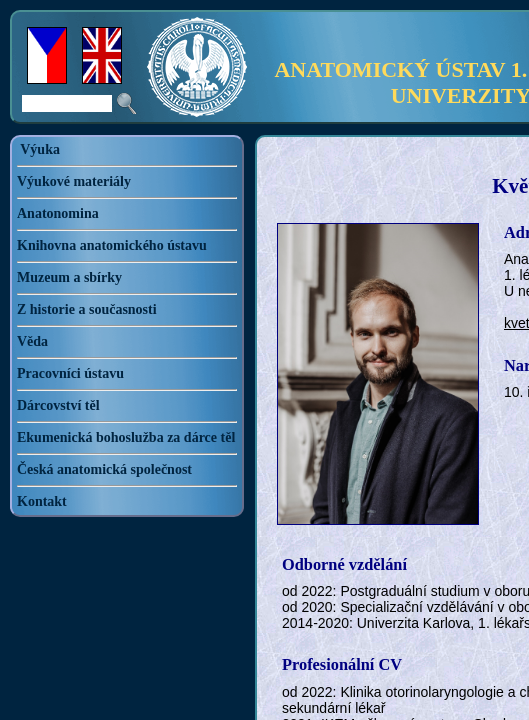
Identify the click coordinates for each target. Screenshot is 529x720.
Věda (32, 341)
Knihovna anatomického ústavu (112, 245)
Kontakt (42, 501)
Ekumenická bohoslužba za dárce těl (126, 437)
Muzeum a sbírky (69, 277)
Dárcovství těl (58, 405)
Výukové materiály (74, 181)
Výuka (40, 149)
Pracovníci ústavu (70, 373)
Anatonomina (58, 213)
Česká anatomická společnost (104, 469)
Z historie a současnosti (87, 309)
